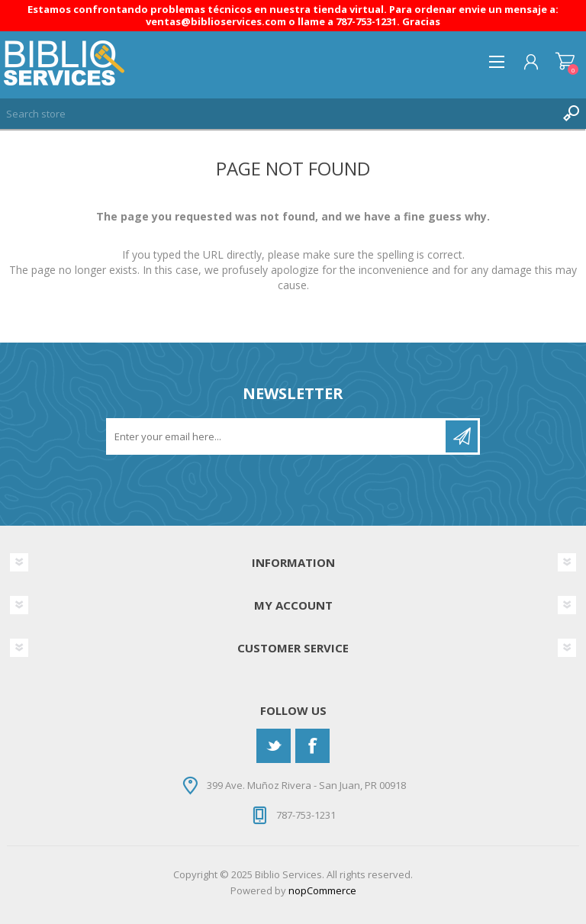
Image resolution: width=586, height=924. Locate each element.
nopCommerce (322, 890)
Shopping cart (565, 62)
